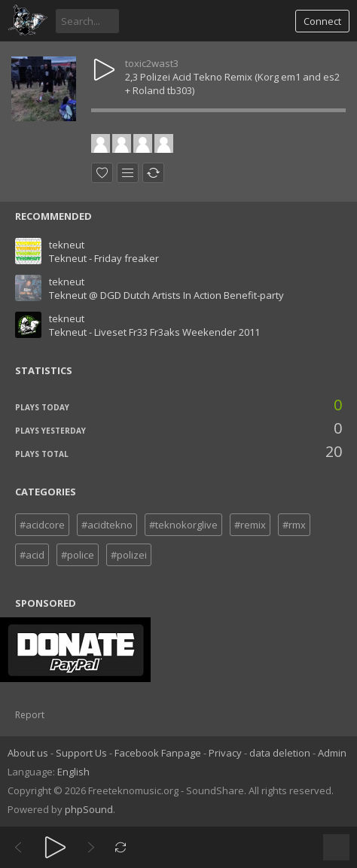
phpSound (89, 809)
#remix (250, 525)
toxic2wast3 (152, 63)
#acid (32, 555)
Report (30, 715)
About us (28, 753)
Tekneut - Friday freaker (104, 258)
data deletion (280, 753)
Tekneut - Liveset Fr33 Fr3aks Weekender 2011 (154, 332)
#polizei (129, 555)
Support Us (81, 753)
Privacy (225, 753)
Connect (322, 21)
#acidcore (42, 525)
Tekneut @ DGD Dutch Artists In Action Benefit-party (166, 295)
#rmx (294, 525)
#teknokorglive (183, 525)
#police (78, 555)
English (73, 772)
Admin (332, 753)
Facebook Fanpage (158, 753)
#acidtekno (107, 525)
